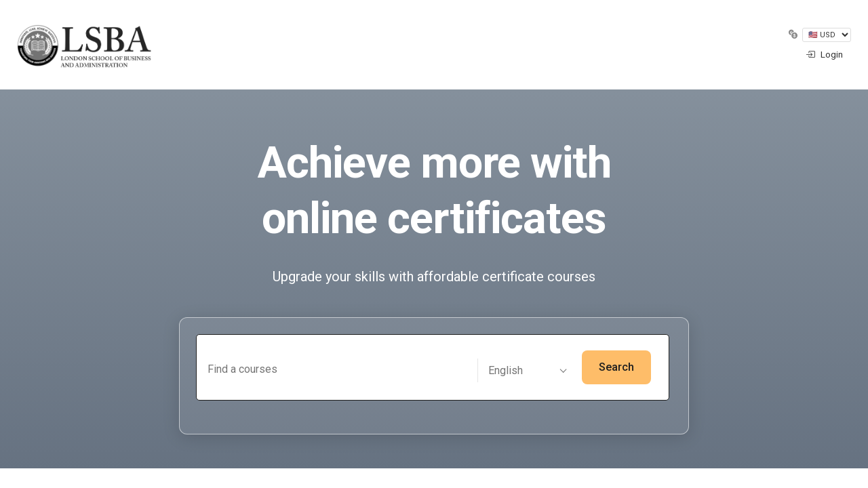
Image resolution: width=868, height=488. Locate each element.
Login (824, 54)
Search (616, 367)
